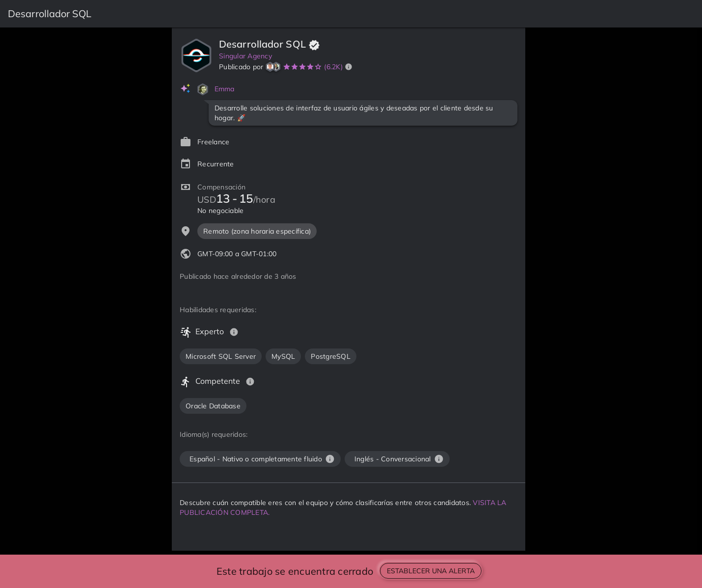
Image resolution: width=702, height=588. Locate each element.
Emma (225, 89)
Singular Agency (245, 56)
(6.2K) (333, 67)
